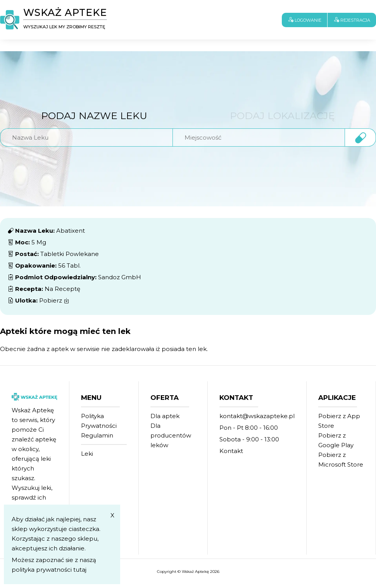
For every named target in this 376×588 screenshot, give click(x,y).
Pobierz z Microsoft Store (341, 460)
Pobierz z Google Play (336, 440)
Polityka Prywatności (99, 421)
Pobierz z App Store (339, 421)
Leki (87, 454)
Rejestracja (352, 20)
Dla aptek (165, 416)
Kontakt (231, 451)
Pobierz (54, 300)
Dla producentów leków (171, 435)
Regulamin (97, 435)
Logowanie (304, 20)
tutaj (80, 570)
